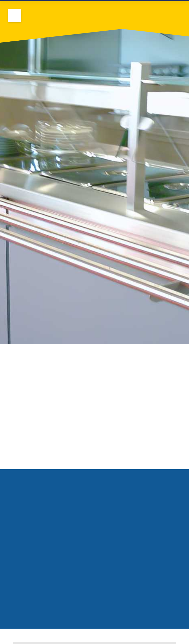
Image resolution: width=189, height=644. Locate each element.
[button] (15, 16)
